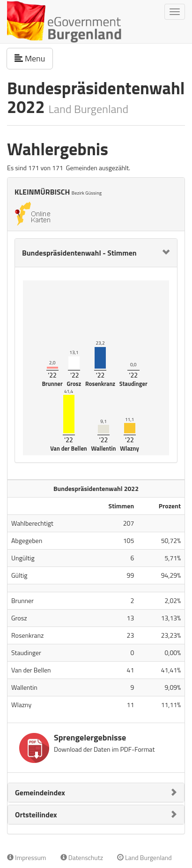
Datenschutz (82, 857)
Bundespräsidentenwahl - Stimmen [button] (79, 253)
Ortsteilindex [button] (36, 815)
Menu (34, 58)
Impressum (27, 857)
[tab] (96, 253)
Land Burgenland (144, 857)
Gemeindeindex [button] (40, 793)
